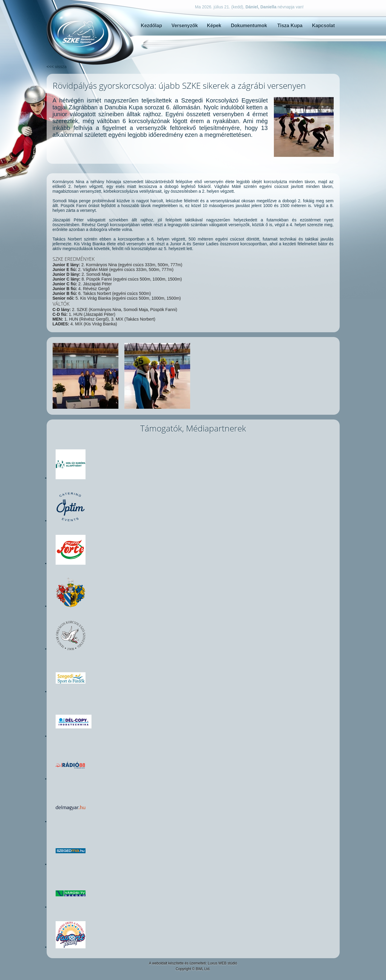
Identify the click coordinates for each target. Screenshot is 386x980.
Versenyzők (185, 26)
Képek (214, 26)
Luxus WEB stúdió (222, 963)
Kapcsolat (323, 26)
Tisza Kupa (290, 26)
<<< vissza (57, 67)
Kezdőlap (151, 26)
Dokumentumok (249, 26)
